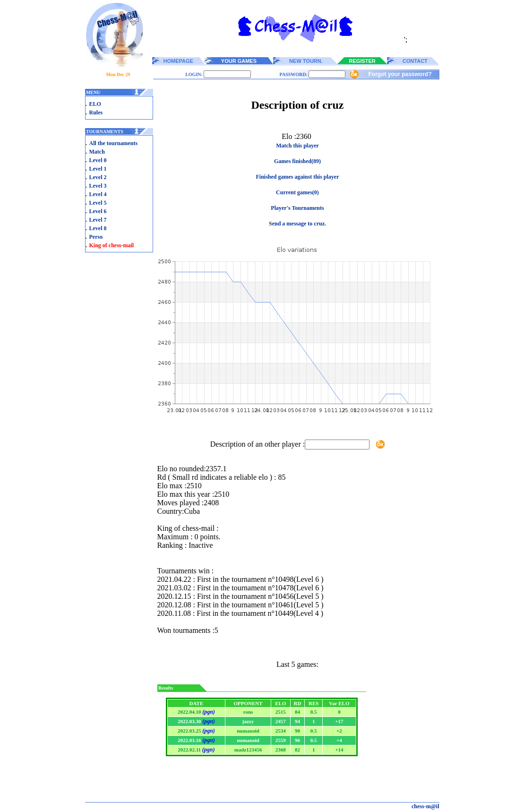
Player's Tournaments (297, 208)
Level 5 (98, 203)
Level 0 (98, 160)
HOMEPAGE (178, 61)
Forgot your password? (400, 74)
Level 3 (98, 186)
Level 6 (98, 211)
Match (97, 152)
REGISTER (362, 61)
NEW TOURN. (306, 61)
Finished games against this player (297, 177)
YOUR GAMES (239, 61)
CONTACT (415, 61)
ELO (95, 104)
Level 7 (98, 220)
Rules (96, 112)
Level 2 (98, 177)
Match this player (297, 146)
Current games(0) (297, 192)
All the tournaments (114, 143)
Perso (96, 237)
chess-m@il (425, 806)
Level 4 (98, 194)
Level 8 (98, 228)
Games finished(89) (297, 161)
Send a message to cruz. (297, 224)
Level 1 (98, 169)
